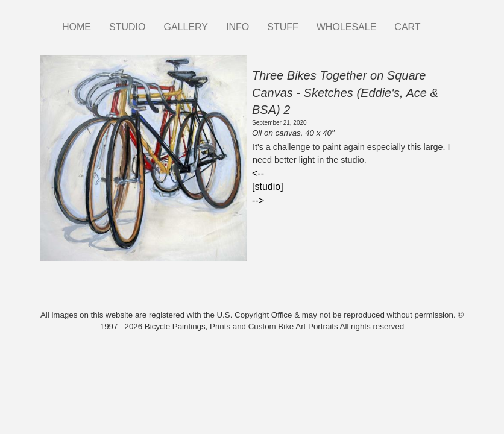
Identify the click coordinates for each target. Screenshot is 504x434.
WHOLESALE (347, 27)
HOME (77, 27)
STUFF (283, 27)
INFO (238, 27)
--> (258, 200)
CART (407, 27)
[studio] (268, 187)
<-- (258, 173)
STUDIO (127, 27)
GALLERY (186, 27)
